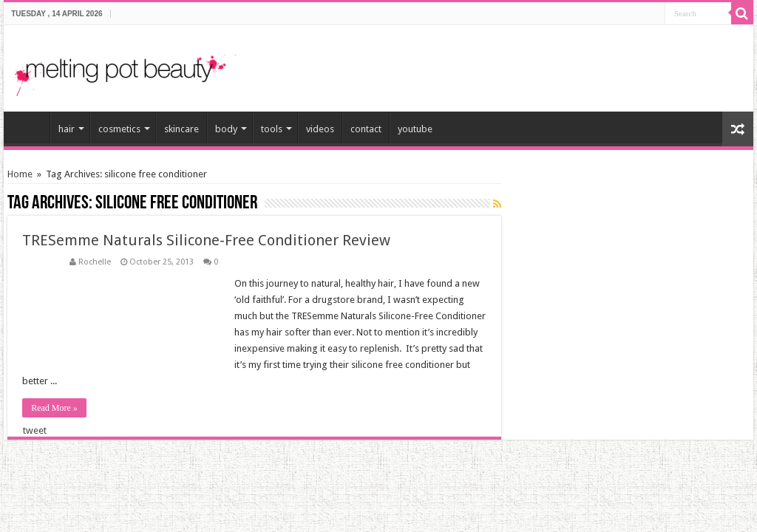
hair (67, 129)
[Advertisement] (569, 62)
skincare (181, 129)
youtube (415, 129)
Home (20, 174)
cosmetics (119, 129)
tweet (35, 430)
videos (320, 129)
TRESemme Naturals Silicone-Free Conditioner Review (206, 240)
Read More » (54, 408)
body (226, 129)
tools (272, 129)
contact (366, 129)
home (30, 127)
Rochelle (95, 262)
